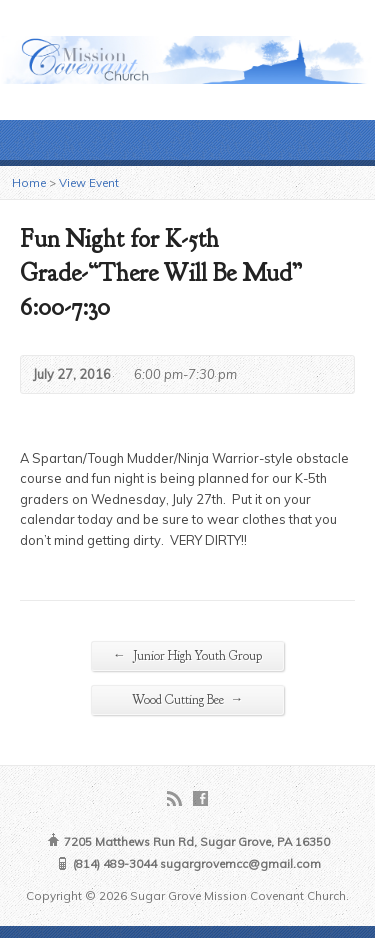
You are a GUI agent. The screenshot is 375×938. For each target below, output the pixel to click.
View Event (89, 182)
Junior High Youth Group (187, 655)
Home (29, 182)
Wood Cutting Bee (188, 699)
